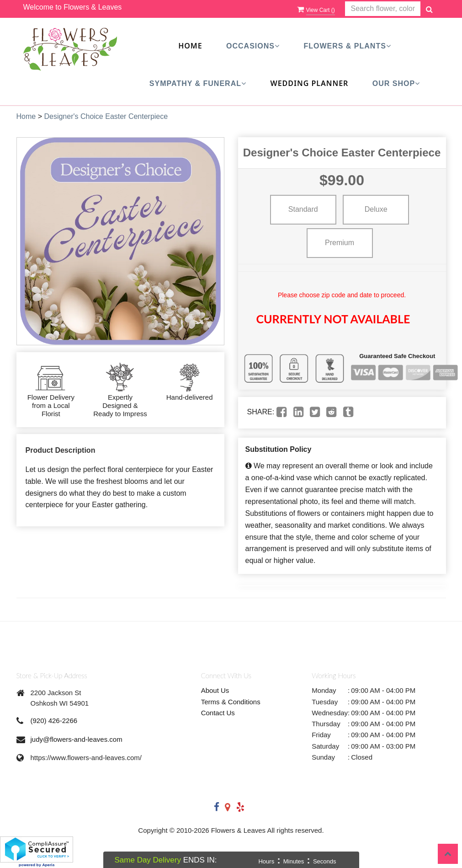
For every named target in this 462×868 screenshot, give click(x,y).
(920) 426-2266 (54, 721)
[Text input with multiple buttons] (383, 9)
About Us (215, 690)
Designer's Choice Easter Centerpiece (106, 116)
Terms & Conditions (231, 702)
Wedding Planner (309, 83)
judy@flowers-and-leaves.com (77, 739)
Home (190, 46)
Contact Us (218, 713)
